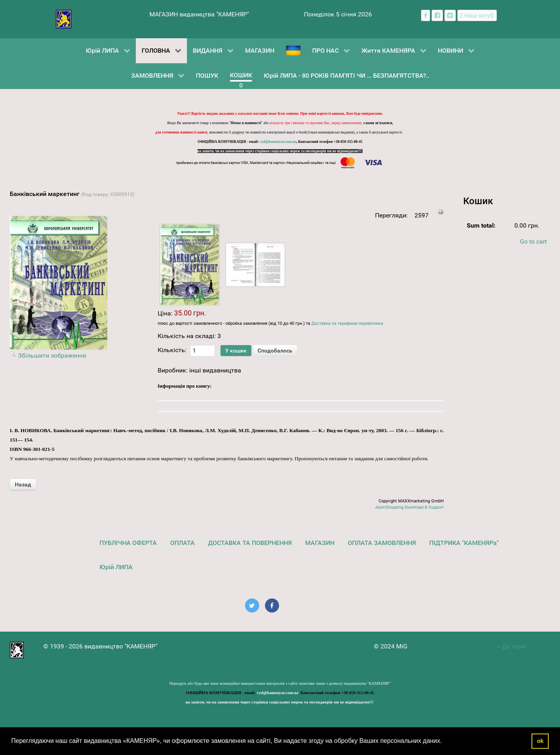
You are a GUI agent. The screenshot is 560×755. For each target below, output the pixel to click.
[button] (445, 742)
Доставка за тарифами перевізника (347, 323)
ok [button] (540, 741)
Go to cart (533, 241)
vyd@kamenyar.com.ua (278, 142)
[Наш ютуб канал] (477, 15)
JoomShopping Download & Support (409, 507)
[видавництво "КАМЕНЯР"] (64, 19)
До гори (511, 646)
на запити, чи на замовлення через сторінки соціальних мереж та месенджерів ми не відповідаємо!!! (280, 151)
